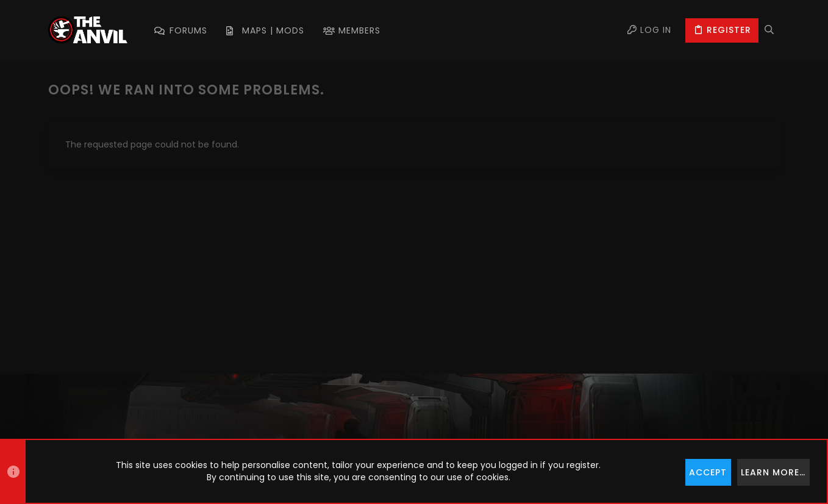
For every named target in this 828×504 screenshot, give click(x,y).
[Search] (769, 30)
